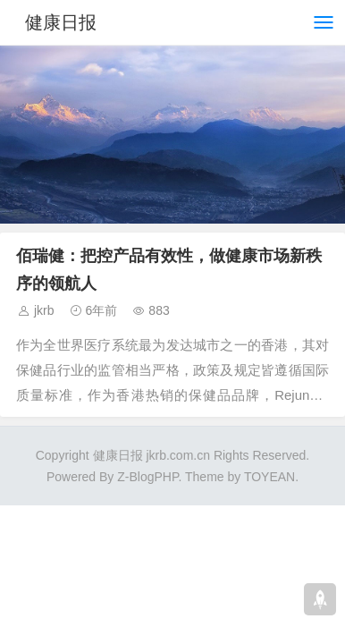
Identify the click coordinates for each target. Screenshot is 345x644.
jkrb (44, 310)
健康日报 (61, 22)
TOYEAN (269, 477)
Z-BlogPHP (147, 477)
